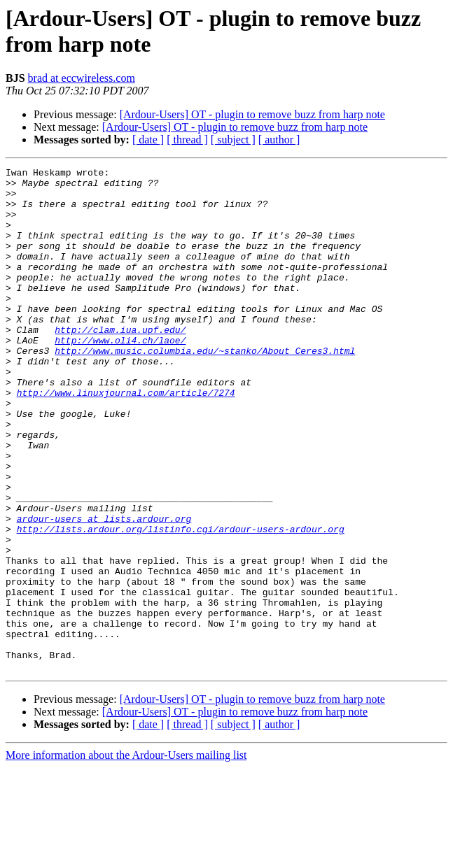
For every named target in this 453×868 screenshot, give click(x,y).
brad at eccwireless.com (82, 78)
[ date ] (148, 140)
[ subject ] (233, 140)
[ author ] (279, 140)
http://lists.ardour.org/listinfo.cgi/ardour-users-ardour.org (181, 602)
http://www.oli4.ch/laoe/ (120, 376)
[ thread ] (187, 140)
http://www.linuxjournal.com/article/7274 (126, 439)
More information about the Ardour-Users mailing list (126, 856)
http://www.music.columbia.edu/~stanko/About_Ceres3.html (205, 388)
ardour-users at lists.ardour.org (104, 590)
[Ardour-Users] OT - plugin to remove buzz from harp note (252, 114)
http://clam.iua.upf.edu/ (120, 363)
